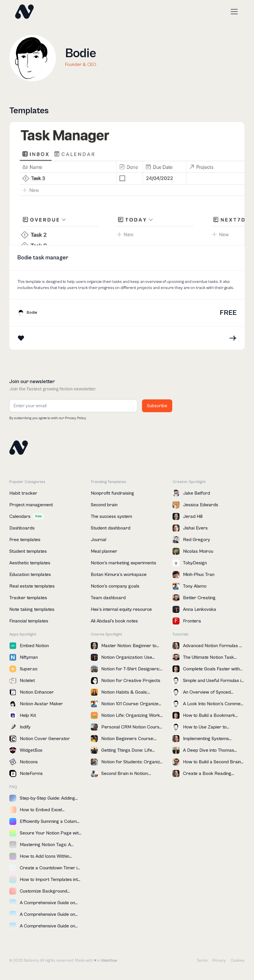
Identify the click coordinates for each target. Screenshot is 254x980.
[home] (24, 12)
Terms (202, 961)
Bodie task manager (43, 258)
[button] (233, 12)
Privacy (219, 961)
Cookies (238, 961)
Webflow (109, 961)
